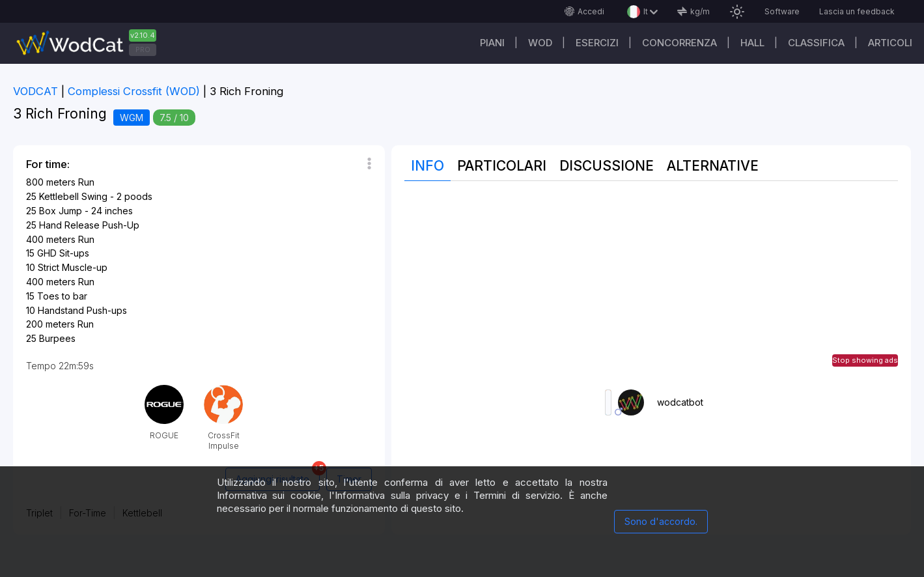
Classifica (816, 43)
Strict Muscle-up (73, 267)
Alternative (713, 166)
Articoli (890, 43)
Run (86, 182)
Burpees (57, 338)
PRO (143, 49)
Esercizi (597, 43)
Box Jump (61, 211)
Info (427, 166)
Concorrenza (679, 43)
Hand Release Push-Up (89, 225)
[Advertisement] (651, 285)
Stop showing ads (865, 360)
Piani (492, 43)
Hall (752, 43)
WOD (540, 43)
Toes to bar (62, 296)
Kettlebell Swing (73, 196)
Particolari (502, 166)
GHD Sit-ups (63, 253)
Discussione (607, 166)
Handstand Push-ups (82, 310)
